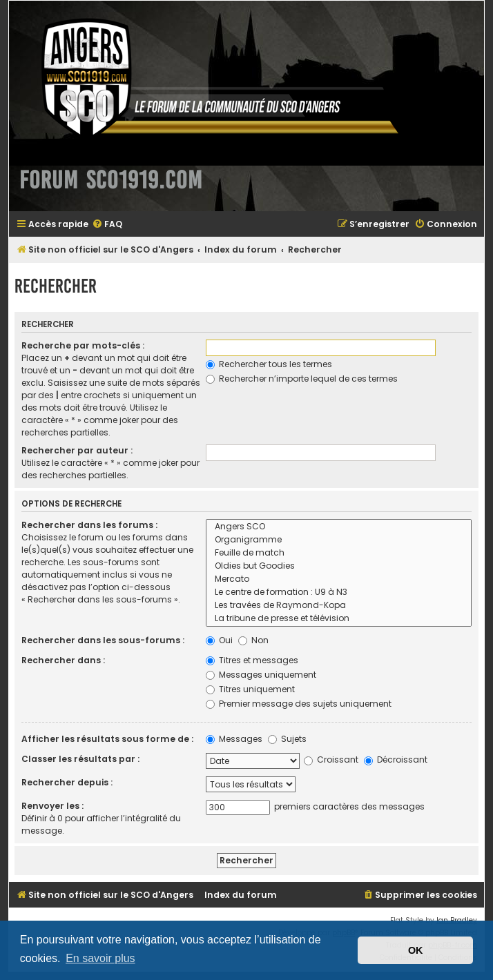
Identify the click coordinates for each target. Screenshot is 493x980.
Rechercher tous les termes (269, 364)
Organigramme (339, 540)
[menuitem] (107, 225)
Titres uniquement (250, 689)
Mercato (339, 579)
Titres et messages (252, 660)
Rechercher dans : (63, 660)
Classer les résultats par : (80, 759)
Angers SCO (339, 527)
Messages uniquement (261, 675)
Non (253, 640)
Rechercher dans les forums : (89, 525)
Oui (219, 640)
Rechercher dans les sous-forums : (103, 640)
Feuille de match (339, 553)
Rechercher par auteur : (77, 450)
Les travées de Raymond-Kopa (339, 606)
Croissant (331, 759)
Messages (234, 739)
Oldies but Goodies (339, 566)
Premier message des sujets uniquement (299, 704)
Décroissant (396, 759)
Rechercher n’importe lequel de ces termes (302, 379)
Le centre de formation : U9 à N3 (339, 592)
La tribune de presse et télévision (339, 619)
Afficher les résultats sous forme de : (107, 739)
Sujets (287, 739)
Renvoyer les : (52, 806)
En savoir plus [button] (100, 958)
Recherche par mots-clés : (83, 345)
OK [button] (416, 950)
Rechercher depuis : (67, 782)
